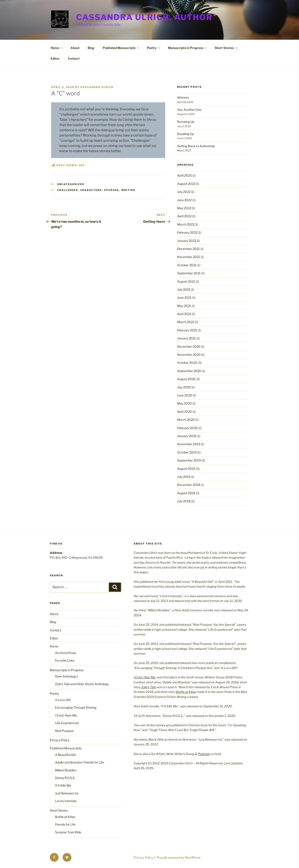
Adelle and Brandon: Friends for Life (80, 762)
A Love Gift (63, 700)
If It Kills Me (63, 785)
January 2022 (187, 241)
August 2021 (186, 281)
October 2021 (187, 265)
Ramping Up (186, 122)
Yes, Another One (189, 110)
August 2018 (186, 493)
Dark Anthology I (67, 676)
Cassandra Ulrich (97, 87)
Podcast (204, 754)
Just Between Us (67, 793)
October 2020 (187, 363)
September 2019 (189, 460)
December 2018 (189, 485)
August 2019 (186, 469)
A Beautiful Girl (65, 755)
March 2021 (186, 322)
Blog (91, 48)
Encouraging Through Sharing (76, 707)
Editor (55, 58)
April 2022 (184, 216)
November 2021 (189, 257)
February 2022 (187, 232)
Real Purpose (64, 731)
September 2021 (189, 273)
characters (91, 190)
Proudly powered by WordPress (179, 857)
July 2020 (184, 387)
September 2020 (189, 371)
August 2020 (186, 379)
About (75, 48)
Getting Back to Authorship (196, 146)
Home (57, 48)
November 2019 (189, 444)
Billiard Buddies (66, 770)
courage (112, 190)
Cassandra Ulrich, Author (144, 17)
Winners (183, 97)
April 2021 (184, 314)
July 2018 (184, 501)
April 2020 (185, 412)
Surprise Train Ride (68, 832)
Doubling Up (186, 134)
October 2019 (187, 452)
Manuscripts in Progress (188, 48)
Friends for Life (65, 824)
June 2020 (185, 395)
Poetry (154, 48)
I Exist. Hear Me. (66, 715)
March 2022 (186, 224)
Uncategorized (71, 184)
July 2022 (184, 192)
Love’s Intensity (66, 801)
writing (128, 190)
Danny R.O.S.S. (65, 778)
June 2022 (184, 200)
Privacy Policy (60, 740)
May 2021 (184, 306)
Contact (74, 58)
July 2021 (184, 289)
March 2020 (186, 420)
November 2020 (189, 355)
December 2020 (189, 346)
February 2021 (187, 330)
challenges (68, 190)
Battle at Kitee (65, 817)
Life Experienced (67, 723)
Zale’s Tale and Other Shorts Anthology (82, 684)
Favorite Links (65, 660)
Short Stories (226, 48)
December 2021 (188, 249)
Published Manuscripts (121, 48)
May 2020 (184, 403)
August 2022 (186, 184)
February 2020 (187, 428)
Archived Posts (66, 653)
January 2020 (187, 436)
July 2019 (184, 477)
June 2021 (184, 297)
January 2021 (186, 338)
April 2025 (184, 175)
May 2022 (184, 208)
